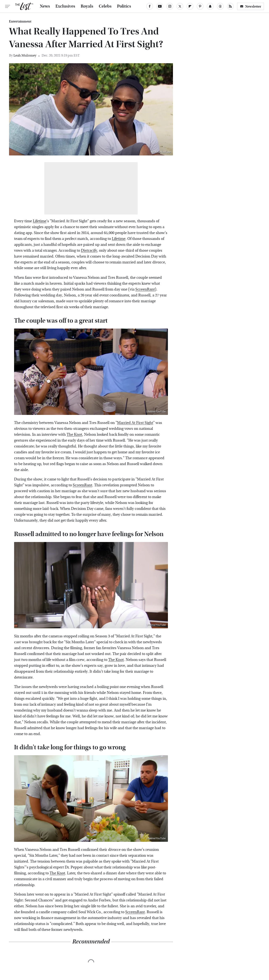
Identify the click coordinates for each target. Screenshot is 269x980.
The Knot (74, 435)
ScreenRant (145, 289)
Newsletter (251, 6)
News (45, 6)
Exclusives (65, 6)
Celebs (105, 6)
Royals (87, 6)
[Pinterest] (200, 6)
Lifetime (40, 221)
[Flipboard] (190, 6)
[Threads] (220, 6)
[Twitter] (180, 6)
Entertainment (20, 21)
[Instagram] (170, 6)
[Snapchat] (210, 6)
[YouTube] (160, 6)
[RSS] (230, 6)
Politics (124, 6)
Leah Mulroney (25, 55)
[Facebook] (150, 6)
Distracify (89, 251)
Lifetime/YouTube (161, 152)
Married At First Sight (135, 423)
